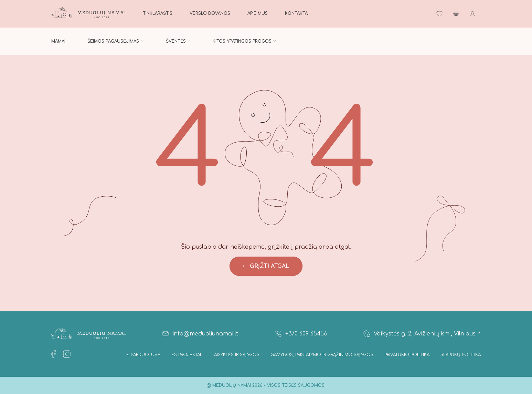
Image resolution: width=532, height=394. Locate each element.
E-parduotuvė (143, 355)
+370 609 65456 (301, 334)
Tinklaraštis (158, 13)
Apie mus (258, 13)
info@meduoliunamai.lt (200, 334)
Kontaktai (297, 13)
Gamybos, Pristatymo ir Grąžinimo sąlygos (322, 355)
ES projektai (186, 355)
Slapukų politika (461, 355)
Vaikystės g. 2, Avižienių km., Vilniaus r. (422, 334)
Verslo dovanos (210, 13)
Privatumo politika (407, 355)
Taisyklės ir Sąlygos (236, 355)
